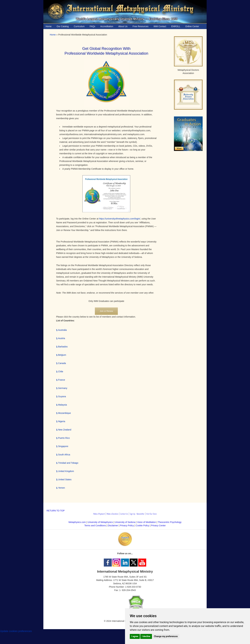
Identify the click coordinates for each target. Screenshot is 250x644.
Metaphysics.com (77, 522)
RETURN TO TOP (56, 511)
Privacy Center (158, 525)
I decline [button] (146, 636)
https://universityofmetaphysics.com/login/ (120, 219)
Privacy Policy (127, 525)
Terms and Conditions (95, 525)
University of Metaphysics (100, 522)
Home (53, 35)
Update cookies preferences (16, 631)
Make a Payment (99, 514)
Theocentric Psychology (170, 522)
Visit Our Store (151, 514)
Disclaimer (113, 525)
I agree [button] (135, 636)
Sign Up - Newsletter (137, 514)
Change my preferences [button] (166, 636)
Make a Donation (112, 514)
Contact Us (124, 514)
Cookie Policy (142, 525)
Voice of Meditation (147, 522)
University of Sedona (125, 522)
